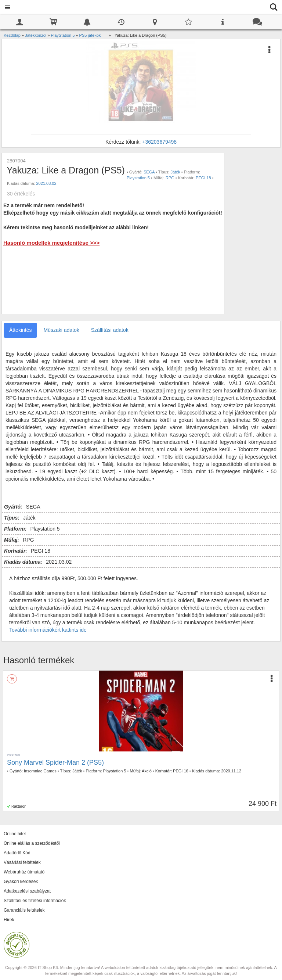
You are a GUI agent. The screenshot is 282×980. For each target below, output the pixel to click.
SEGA (149, 172)
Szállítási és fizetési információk (35, 901)
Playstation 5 (138, 178)
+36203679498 (159, 142)
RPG (170, 178)
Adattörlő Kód (17, 853)
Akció (147, 771)
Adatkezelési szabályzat (27, 891)
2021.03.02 (46, 183)
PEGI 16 (181, 771)
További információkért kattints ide (48, 630)
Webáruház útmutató (24, 872)
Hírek (9, 920)
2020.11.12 (231, 771)
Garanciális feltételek (24, 910)
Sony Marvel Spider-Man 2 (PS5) (55, 762)
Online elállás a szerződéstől (32, 843)
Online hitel (15, 834)
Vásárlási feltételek (22, 862)
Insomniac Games (40, 771)
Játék (175, 172)
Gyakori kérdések (21, 882)
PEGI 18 (203, 178)
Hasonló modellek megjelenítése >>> (51, 243)
